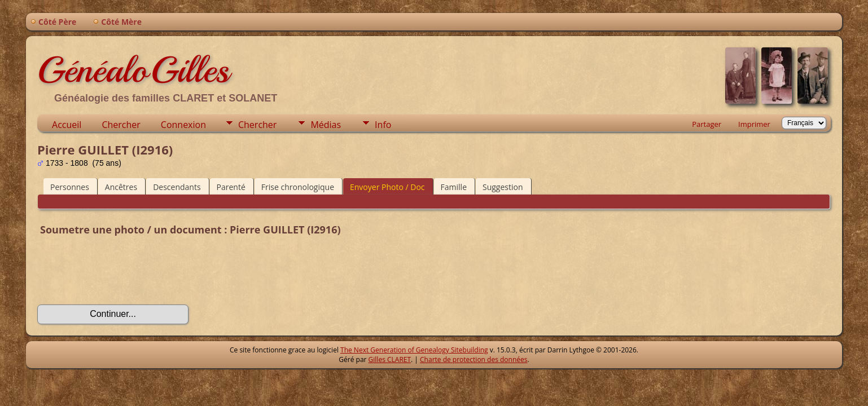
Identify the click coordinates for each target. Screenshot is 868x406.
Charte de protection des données (474, 359)
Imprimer (754, 124)
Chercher (121, 125)
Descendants (177, 187)
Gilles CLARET (390, 359)
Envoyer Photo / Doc (387, 187)
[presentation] (123, 272)
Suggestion (503, 187)
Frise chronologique (298, 187)
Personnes (70, 187)
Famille (454, 187)
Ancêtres (121, 187)
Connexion (183, 125)
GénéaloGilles (133, 70)
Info (383, 125)
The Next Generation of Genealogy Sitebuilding (414, 350)
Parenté (231, 187)
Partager (707, 124)
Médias (326, 125)
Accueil (67, 125)
